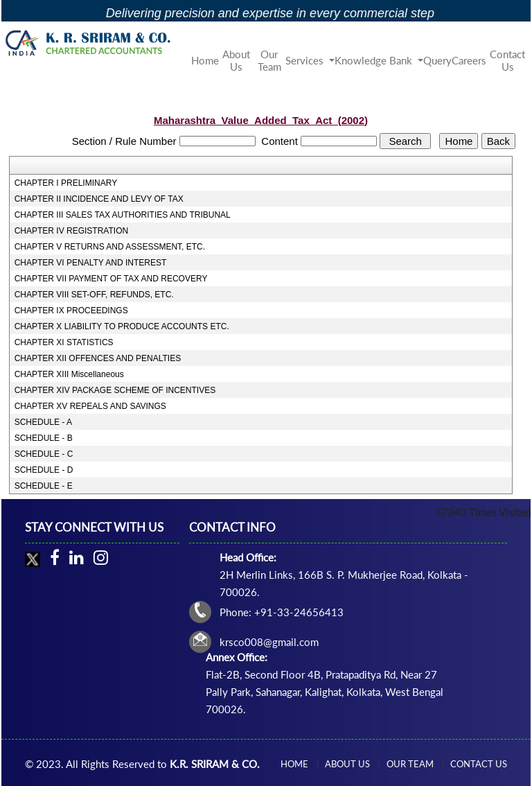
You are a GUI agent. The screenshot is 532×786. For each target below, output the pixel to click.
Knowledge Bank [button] (375, 60)
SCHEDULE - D (44, 470)
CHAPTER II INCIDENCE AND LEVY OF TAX (99, 199)
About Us (236, 60)
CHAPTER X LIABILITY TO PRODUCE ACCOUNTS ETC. (122, 326)
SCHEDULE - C (44, 454)
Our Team (269, 60)
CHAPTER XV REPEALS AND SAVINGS (90, 406)
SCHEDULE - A (43, 422)
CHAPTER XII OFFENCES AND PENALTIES (98, 358)
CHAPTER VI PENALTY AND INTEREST (91, 263)
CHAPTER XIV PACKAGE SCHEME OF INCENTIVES (115, 390)
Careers (469, 60)
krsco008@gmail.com (269, 642)
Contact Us (507, 60)
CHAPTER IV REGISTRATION (71, 231)
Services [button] (306, 60)
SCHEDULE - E (44, 486)
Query (437, 60)
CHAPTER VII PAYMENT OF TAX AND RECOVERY (111, 279)
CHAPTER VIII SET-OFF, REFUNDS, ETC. (94, 295)
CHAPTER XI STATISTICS (64, 342)
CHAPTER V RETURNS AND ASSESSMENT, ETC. (110, 247)
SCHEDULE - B (44, 438)
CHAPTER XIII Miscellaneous (69, 374)
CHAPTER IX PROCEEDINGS (71, 311)
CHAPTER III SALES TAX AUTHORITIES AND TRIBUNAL (123, 215)
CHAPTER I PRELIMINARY (66, 183)
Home (205, 60)
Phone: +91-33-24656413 (282, 612)
